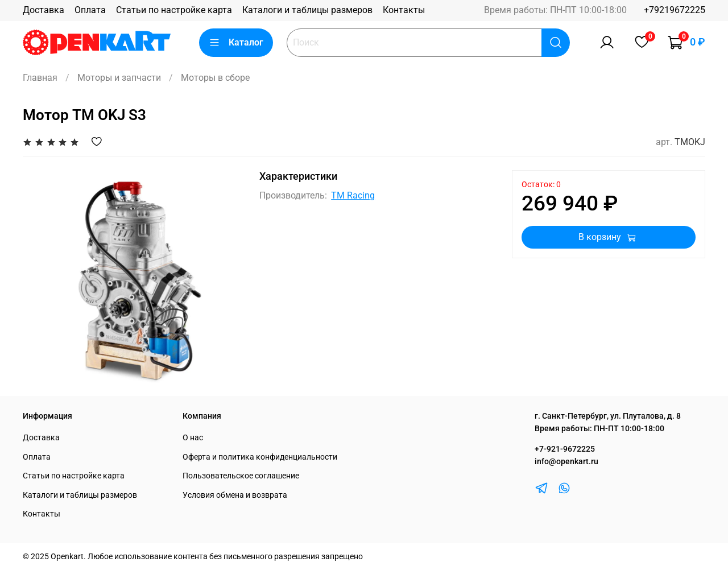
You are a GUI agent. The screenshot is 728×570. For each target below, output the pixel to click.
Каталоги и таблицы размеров (307, 10)
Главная (40, 78)
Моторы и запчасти (119, 78)
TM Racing (353, 195)
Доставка (44, 10)
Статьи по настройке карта (174, 10)
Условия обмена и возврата (235, 495)
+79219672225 (675, 10)
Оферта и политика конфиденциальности (260, 457)
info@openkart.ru (566, 462)
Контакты (404, 10)
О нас (193, 438)
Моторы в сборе (215, 78)
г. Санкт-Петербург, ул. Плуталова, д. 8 (608, 416)
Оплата (90, 10)
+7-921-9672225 (565, 449)
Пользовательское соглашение (241, 476)
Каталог (236, 43)
